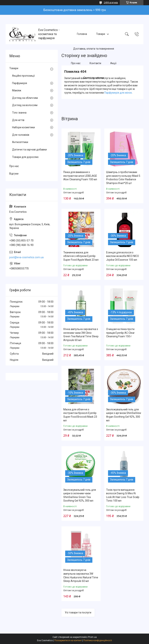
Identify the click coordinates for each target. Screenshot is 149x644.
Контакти (95, 63)
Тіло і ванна (19, 113)
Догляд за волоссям (25, 105)
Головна (82, 34)
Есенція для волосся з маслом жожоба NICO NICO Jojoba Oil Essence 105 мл (123, 256)
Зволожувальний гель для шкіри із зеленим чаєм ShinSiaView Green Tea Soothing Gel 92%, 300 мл (80, 495)
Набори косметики (23, 127)
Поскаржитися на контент (68, 640)
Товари (101, 34)
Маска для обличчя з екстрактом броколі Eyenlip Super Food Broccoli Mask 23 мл (80, 415)
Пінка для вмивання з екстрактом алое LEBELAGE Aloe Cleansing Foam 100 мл (80, 176)
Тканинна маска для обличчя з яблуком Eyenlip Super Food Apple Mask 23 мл (81, 256)
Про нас (76, 63)
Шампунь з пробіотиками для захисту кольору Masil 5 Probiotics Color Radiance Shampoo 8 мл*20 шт (123, 178)
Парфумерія (20, 83)
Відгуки (14, 174)
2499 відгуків (111, 3)
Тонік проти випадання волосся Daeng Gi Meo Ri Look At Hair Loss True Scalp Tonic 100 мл (123, 495)
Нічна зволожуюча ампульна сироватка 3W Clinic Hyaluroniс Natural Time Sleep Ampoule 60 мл (81, 575)
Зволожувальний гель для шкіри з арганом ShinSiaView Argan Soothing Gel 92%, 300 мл (124, 415)
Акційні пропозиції (23, 76)
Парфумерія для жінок (118, 93)
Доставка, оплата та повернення (94, 49)
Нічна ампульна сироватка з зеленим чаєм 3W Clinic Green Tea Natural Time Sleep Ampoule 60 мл (81, 335)
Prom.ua (92, 637)
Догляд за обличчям (25, 98)
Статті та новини (94, 78)
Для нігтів (18, 120)
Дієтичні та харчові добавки (29, 150)
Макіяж (17, 90)
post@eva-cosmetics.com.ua (26, 257)
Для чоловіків (21, 135)
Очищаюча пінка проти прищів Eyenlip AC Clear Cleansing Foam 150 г (120, 333)
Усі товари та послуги (78, 612)
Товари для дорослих (25, 157)
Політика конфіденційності (98, 640)
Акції (113, 63)
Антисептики (20, 142)
